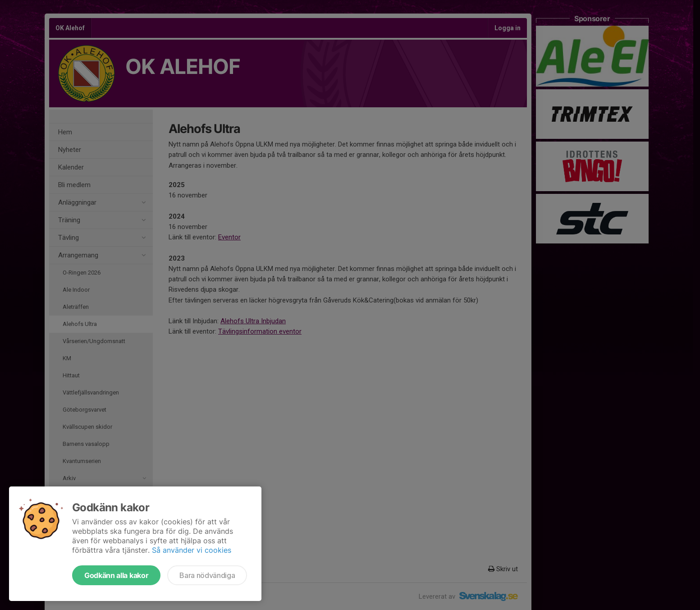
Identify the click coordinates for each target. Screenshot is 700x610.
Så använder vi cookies (192, 550)
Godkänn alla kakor (116, 575)
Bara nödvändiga (207, 575)
